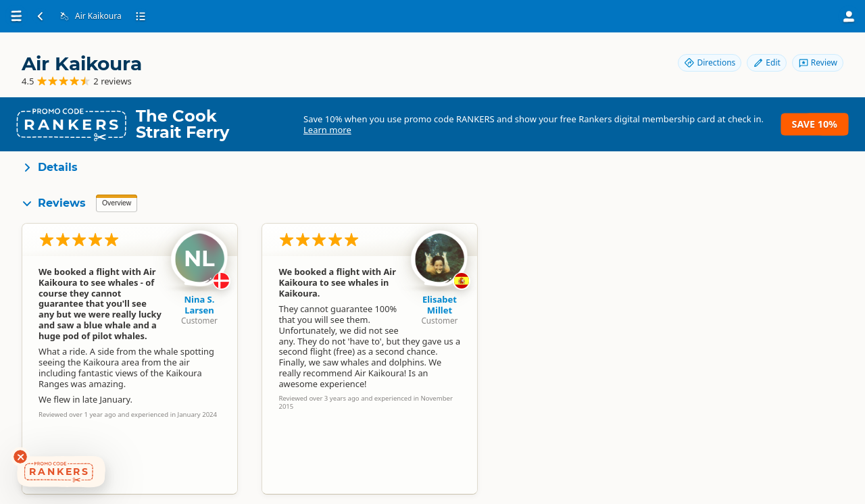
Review (818, 62)
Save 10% (815, 124)
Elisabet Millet (440, 305)
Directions (710, 62)
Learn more (327, 130)
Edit (766, 62)
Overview (117, 203)
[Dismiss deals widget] (20, 457)
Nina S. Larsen (200, 305)
